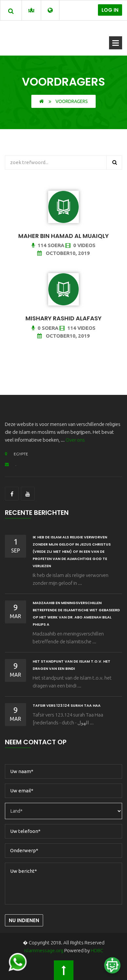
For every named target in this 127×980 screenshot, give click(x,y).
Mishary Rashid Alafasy (63, 318)
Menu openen (116, 43)
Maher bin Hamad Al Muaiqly (63, 236)
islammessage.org (44, 950)
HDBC (97, 950)
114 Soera (48, 245)
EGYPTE (16, 454)
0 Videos (80, 245)
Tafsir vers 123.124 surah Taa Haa (67, 705)
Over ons (75, 440)
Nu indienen (24, 920)
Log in (110, 10)
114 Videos (77, 328)
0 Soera (45, 328)
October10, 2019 (63, 253)
